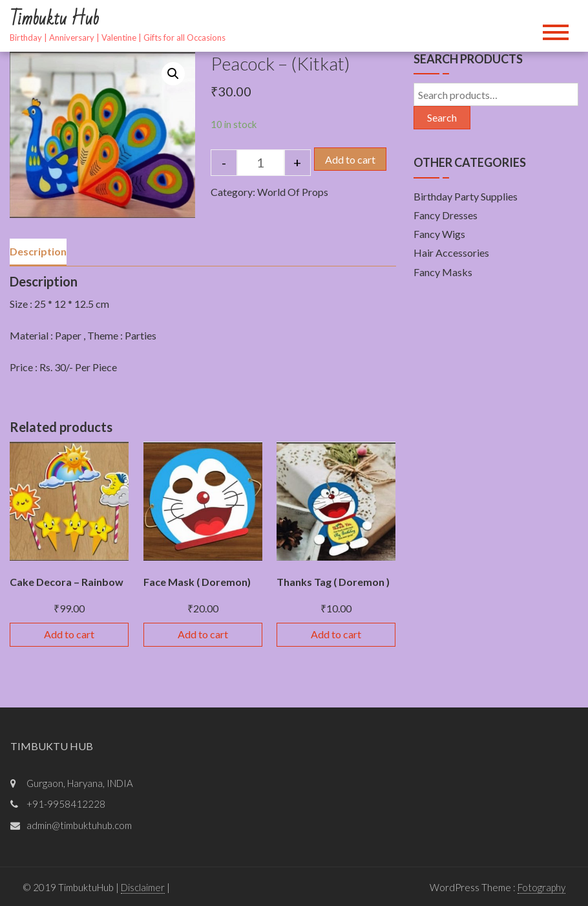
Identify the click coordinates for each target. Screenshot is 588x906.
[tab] (38, 252)
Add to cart (350, 159)
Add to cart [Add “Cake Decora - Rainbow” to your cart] (69, 634)
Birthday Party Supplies (466, 196)
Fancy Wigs (439, 234)
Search (442, 117)
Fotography (541, 887)
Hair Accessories (451, 253)
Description (38, 251)
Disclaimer (143, 887)
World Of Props (293, 192)
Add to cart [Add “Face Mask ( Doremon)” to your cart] (203, 634)
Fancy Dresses (446, 215)
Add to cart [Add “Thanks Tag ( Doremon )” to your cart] (336, 634)
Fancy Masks (443, 272)
